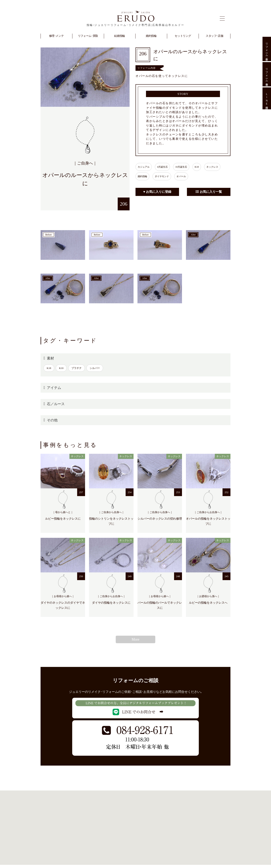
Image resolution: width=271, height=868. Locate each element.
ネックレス (221, 167)
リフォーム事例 (267, 74)
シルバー (95, 368)
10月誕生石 (186, 167)
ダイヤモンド (165, 176)
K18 (204, 167)
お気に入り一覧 (209, 192)
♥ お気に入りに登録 (157, 192)
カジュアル (145, 167)
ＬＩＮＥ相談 (267, 98)
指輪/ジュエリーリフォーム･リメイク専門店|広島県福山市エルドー (135, 25)
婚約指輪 (143, 176)
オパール (186, 176)
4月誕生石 (165, 167)
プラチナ (77, 368)
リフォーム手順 (267, 49)
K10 (61, 368)
